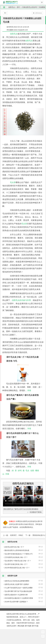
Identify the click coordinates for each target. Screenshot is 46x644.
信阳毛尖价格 (9, 542)
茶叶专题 (35, 626)
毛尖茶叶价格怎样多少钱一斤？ (16, 564)
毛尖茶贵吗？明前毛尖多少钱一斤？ (18, 561)
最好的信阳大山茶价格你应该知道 (17, 550)
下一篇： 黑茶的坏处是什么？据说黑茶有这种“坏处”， (34, 535)
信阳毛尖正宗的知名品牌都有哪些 (17, 581)
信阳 (32, 471)
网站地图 (21, 626)
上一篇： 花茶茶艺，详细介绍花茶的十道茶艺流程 (12, 535)
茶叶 (18, 7)
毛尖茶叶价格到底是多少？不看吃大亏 (18, 554)
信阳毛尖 (12, 7)
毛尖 (27, 471)
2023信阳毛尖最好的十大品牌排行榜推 (19, 598)
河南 (7, 474)
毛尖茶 (13, 182)
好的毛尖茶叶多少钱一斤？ (14, 547)
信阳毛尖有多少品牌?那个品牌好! (17, 584)
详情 (29, 390)
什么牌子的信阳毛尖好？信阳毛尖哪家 (18, 588)
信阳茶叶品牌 (9, 576)
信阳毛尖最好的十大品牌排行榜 (16, 595)
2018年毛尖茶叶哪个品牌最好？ (16, 602)
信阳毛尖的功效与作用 (21, 300)
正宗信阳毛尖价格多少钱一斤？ (16, 557)
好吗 (20, 471)
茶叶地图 (28, 626)
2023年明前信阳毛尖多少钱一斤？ (17, 568)
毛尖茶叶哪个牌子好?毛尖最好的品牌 (18, 591)
